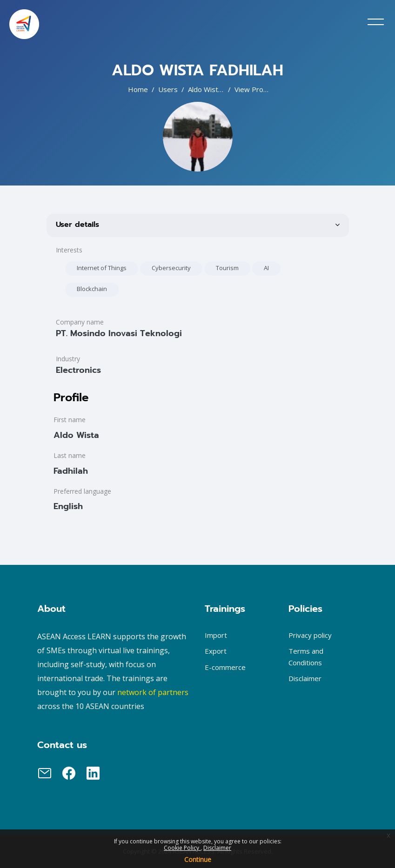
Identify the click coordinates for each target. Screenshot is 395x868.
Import (216, 635)
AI (266, 268)
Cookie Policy (182, 848)
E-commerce (225, 667)
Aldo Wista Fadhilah (219, 89)
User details (77, 225)
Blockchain (92, 289)
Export (216, 651)
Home (138, 89)
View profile (254, 89)
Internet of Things (102, 268)
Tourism (227, 268)
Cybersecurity (171, 268)
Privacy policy (310, 635)
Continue (198, 859)
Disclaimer (217, 848)
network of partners (153, 692)
